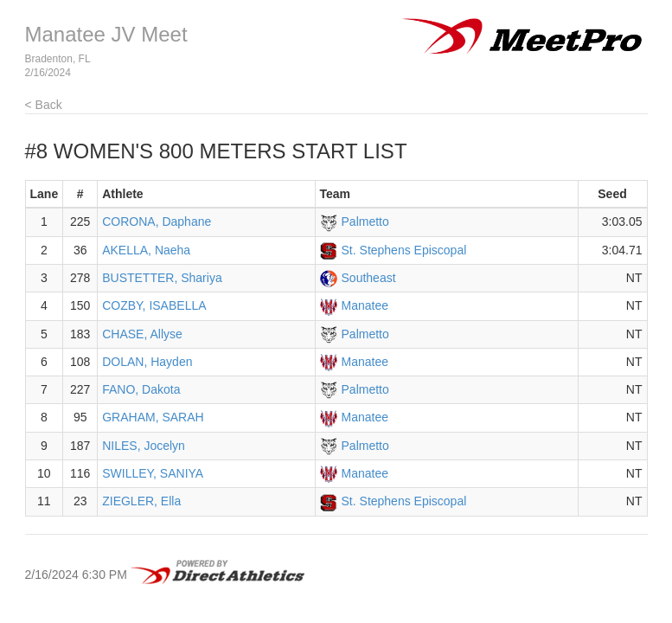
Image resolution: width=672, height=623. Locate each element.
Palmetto (365, 222)
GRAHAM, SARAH (153, 417)
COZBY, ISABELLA (154, 305)
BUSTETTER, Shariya (162, 278)
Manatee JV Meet (106, 34)
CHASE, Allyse (142, 334)
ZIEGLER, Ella (141, 501)
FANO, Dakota (141, 389)
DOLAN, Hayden (147, 362)
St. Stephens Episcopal (404, 250)
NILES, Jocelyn (144, 446)
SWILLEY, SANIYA (153, 473)
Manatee (365, 305)
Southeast (369, 278)
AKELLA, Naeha (146, 250)
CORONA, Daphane (157, 222)
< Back (44, 105)
